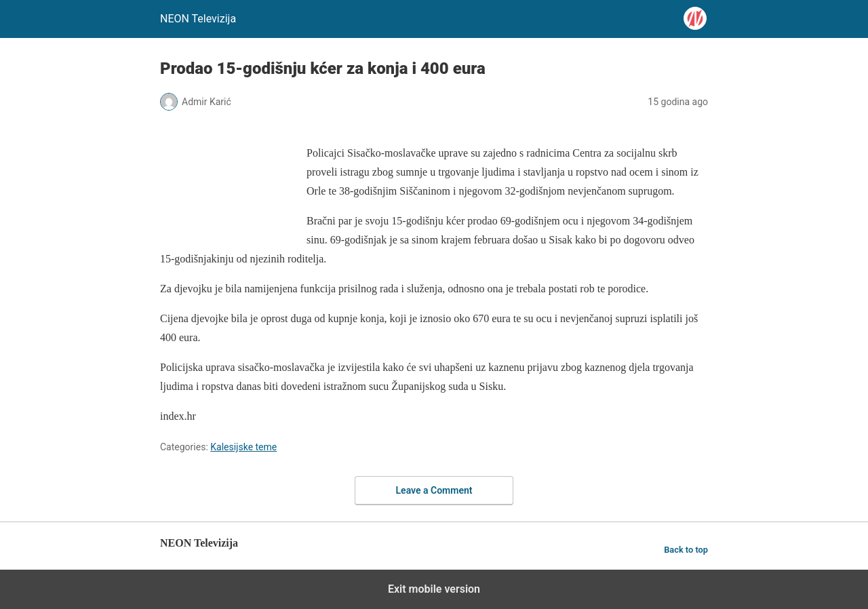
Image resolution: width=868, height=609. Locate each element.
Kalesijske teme (243, 447)
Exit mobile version (434, 589)
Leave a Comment (434, 490)
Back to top (686, 550)
